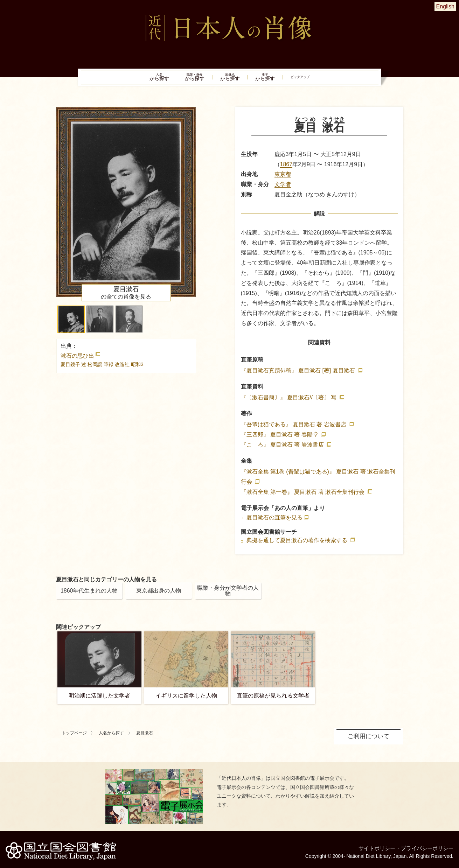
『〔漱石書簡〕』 (290, 402)
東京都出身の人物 (159, 595)
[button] (71, 323)
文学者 (283, 188)
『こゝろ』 (283, 449)
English (445, 6)
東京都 (283, 178)
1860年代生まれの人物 (89, 595)
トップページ (74, 737)
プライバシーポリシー (425, 845)
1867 (286, 168)
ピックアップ (324, 79)
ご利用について (370, 740)
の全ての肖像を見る (126, 296)
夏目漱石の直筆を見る (274, 521)
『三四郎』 (280, 439)
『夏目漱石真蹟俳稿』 (299, 374)
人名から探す (111, 737)
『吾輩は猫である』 (294, 429)
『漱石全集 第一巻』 (304, 496)
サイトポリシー (372, 845)
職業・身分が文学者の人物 (228, 595)
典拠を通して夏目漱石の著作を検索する (298, 545)
